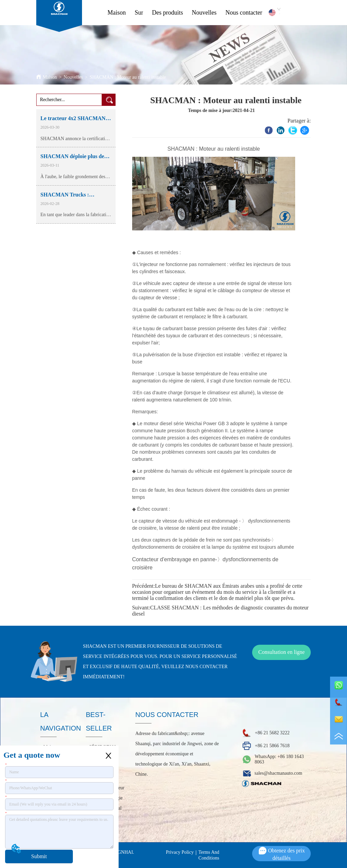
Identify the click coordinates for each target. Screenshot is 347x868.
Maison (117, 13)
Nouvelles (204, 13)
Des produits (168, 13)
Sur (139, 13)
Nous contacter (244, 13)
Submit (39, 856)
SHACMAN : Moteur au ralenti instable (128, 77)
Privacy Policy (180, 852)
